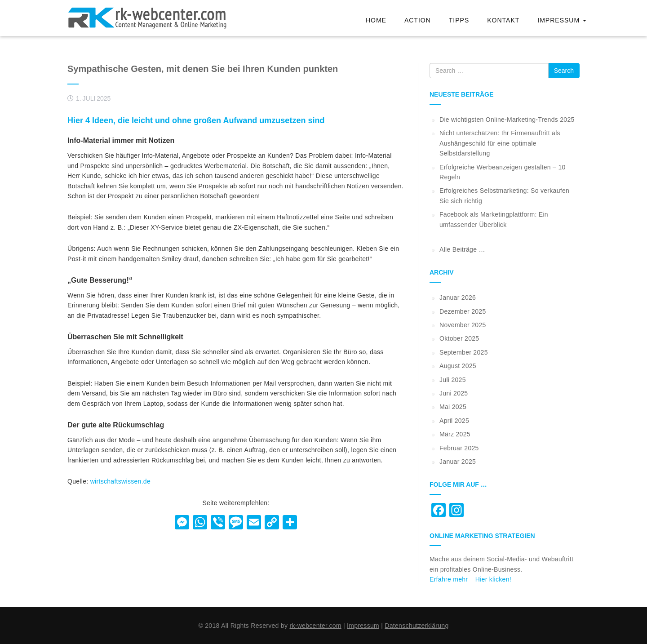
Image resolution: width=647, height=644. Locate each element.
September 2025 (464, 352)
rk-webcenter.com (315, 626)
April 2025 (454, 421)
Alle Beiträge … (462, 249)
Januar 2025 (458, 462)
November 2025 (463, 325)
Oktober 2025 (459, 338)
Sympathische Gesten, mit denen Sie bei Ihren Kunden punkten (203, 69)
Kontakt (503, 20)
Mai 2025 (453, 407)
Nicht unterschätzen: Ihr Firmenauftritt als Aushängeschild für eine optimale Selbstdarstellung (500, 143)
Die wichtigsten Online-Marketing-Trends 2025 (507, 120)
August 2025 (458, 366)
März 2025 (455, 434)
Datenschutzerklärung (417, 626)
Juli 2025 (453, 380)
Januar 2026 (458, 298)
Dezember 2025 (463, 311)
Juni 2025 (454, 393)
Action (418, 20)
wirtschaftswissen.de (120, 481)
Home (376, 20)
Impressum (562, 20)
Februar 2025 (459, 448)
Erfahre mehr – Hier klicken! (470, 579)
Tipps (459, 20)
